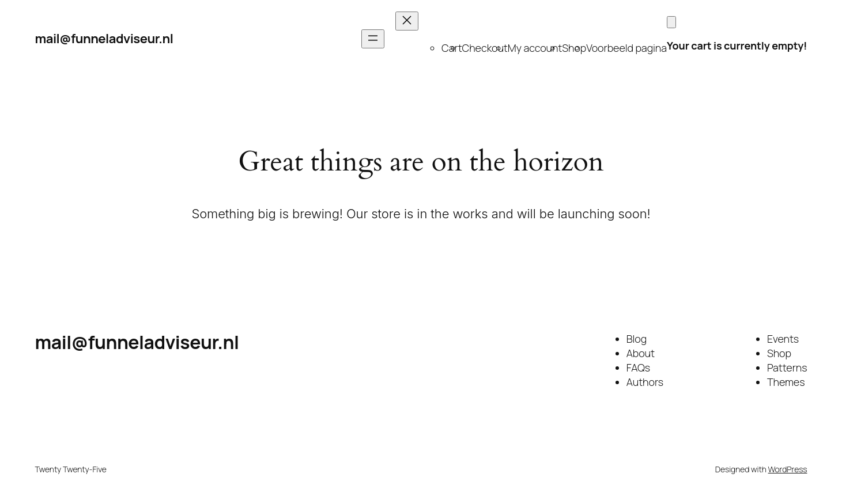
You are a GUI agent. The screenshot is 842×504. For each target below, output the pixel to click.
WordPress (788, 469)
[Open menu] (373, 39)
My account (535, 48)
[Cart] (671, 22)
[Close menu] (407, 21)
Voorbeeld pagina (626, 48)
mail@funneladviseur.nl (104, 39)
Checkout (485, 48)
